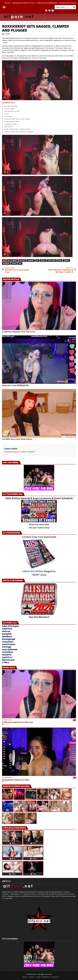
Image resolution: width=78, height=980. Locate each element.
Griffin (8, 34)
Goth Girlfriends (10, 649)
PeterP (6, 724)
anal (9, 261)
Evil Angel (7, 647)
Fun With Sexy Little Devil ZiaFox (17, 439)
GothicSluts (8, 652)
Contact (32, 977)
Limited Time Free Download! (39, 537)
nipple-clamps (52, 261)
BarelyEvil (7, 634)
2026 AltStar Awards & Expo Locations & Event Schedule (39, 498)
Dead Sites (46, 977)
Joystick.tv (7, 657)
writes (9, 103)
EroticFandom (9, 644)
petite (60, 261)
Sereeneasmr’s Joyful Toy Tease (33, 3)
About (25, 977)
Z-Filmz (5, 662)
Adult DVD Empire (10, 626)
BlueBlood (7, 637)
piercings (66, 261)
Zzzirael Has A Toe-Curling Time (19, 270)
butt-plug (22, 261)
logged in (17, 452)
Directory (55, 977)
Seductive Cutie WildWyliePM (56, 3)
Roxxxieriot (35, 38)
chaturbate (31, 261)
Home (4, 23)
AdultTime (7, 629)
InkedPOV (7, 655)
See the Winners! (39, 601)
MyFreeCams (8, 660)
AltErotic (6, 631)
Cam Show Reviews (12, 23)
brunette (15, 261)
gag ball (43, 261)
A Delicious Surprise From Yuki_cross (19, 332)
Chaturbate (8, 642)
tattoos (14, 263)
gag (37, 261)
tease (20, 263)
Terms (38, 977)
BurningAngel (9, 639)
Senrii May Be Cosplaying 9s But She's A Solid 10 (59, 270)
